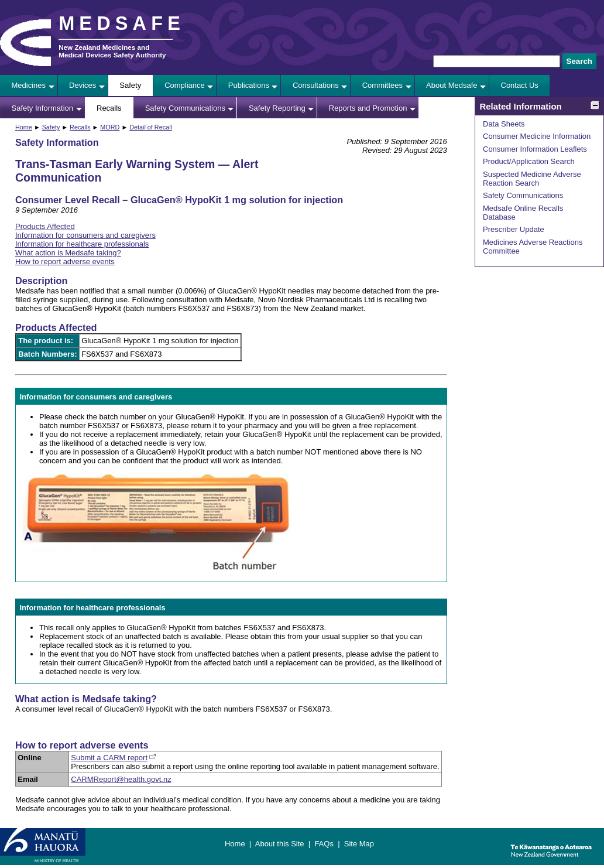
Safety (130, 85)
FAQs (324, 844)
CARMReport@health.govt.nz (121, 779)
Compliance (185, 85)
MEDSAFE (122, 23)
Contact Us (520, 85)
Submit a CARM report (109, 758)
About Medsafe (452, 85)
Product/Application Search (529, 161)
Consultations (316, 85)
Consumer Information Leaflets (535, 149)
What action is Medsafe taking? (68, 253)
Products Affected (45, 226)
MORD (110, 127)
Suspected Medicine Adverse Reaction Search (532, 179)
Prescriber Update (514, 229)
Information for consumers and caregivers (85, 235)
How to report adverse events (65, 262)
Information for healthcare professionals (82, 244)
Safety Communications (185, 108)
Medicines (29, 85)
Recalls (109, 108)
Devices (83, 85)
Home (24, 127)
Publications (249, 85)
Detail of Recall (151, 127)
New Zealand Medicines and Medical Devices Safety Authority (112, 51)
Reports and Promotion (368, 108)
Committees (382, 85)
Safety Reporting (277, 108)
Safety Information (43, 108)
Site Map (359, 844)
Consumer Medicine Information (537, 136)
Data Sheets (504, 124)
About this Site (280, 844)
